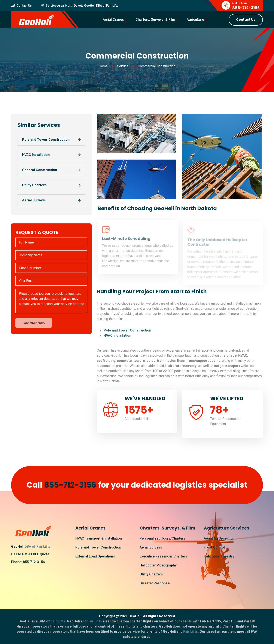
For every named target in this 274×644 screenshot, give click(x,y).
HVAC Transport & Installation (99, 538)
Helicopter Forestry (219, 556)
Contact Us (246, 20)
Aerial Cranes (113, 20)
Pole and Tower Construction (46, 140)
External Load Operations (95, 556)
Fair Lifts (112, 6)
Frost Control (214, 547)
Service (123, 66)
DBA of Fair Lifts (37, 546)
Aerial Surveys (34, 200)
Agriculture (195, 20)
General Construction (39, 170)
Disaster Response (155, 583)
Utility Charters (34, 185)
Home (103, 66)
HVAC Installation (36, 155)
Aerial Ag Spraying (218, 538)
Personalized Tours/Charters (162, 538)
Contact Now (34, 323)
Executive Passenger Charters (163, 556)
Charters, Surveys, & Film (155, 20)
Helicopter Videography (158, 565)
